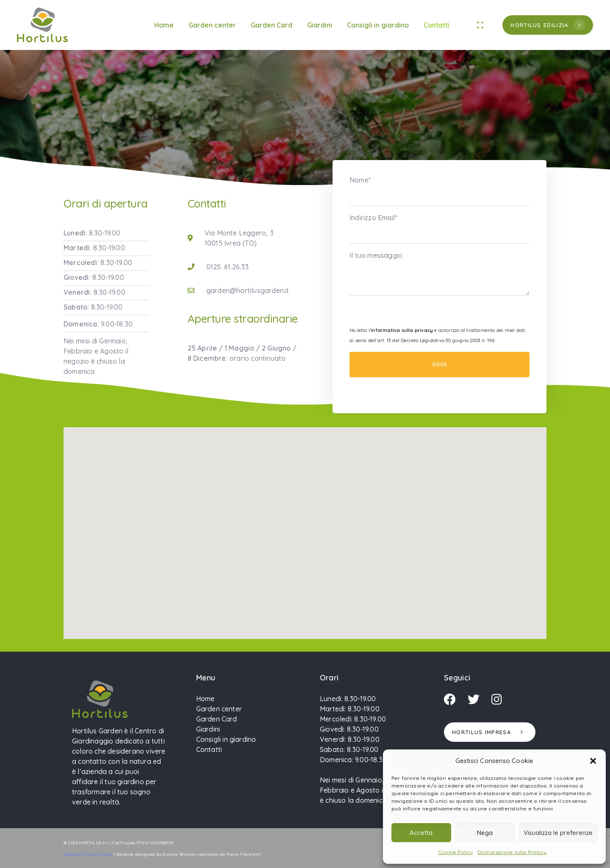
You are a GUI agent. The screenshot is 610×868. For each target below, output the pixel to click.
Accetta (421, 833)
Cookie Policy (456, 852)
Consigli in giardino (378, 25)
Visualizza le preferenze (558, 833)
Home (164, 25)
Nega (485, 833)
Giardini (320, 25)
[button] (593, 761)
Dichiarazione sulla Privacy (512, 852)
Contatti (437, 25)
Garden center (212, 25)
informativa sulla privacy (402, 330)
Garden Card (272, 25)
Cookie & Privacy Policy (88, 854)
